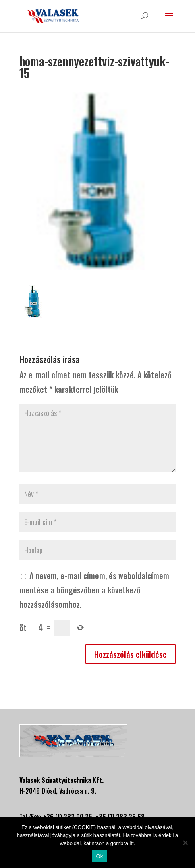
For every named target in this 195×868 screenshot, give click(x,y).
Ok (99, 856)
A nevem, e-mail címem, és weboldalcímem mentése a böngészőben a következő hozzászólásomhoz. (94, 590)
